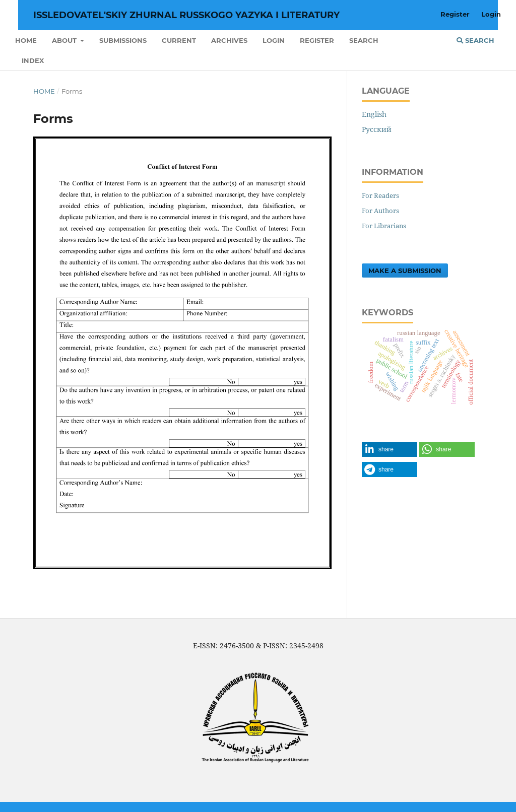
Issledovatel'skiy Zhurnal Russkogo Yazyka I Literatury (186, 15)
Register (317, 40)
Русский (377, 129)
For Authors (380, 211)
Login (274, 40)
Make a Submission (405, 270)
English (374, 114)
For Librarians (384, 226)
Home (26, 40)
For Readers (380, 195)
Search (364, 40)
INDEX (33, 60)
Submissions (123, 40)
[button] (390, 449)
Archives (229, 40)
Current (179, 40)
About (65, 40)
